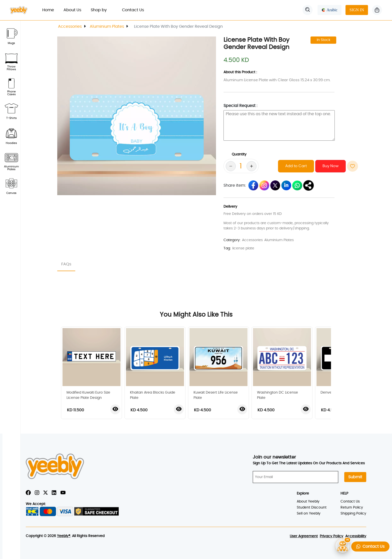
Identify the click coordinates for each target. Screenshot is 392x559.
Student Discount (312, 508)
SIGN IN (357, 10)
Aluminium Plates (107, 26)
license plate (243, 248)
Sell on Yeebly (309, 514)
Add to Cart (296, 166)
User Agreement (304, 536)
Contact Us (133, 10)
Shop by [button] (102, 10)
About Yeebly (308, 502)
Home (50, 9)
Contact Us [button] (370, 546)
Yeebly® (64, 536)
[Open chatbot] (342, 546)
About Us (72, 10)
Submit (355, 477)
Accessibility (356, 536)
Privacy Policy (331, 536)
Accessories (70, 26)
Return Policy (352, 508)
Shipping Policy (353, 514)
